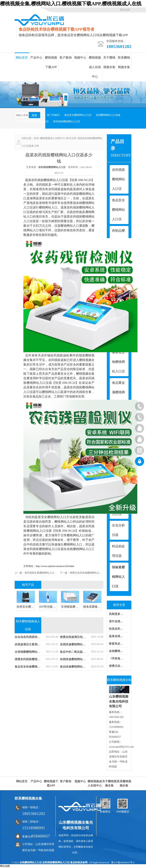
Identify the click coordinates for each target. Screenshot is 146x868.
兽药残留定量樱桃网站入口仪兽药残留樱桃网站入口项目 (55, 573)
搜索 (34, 115)
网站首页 (22, 58)
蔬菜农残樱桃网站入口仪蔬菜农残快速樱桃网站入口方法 (119, 636)
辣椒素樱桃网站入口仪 (118, 577)
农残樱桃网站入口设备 (108, 115)
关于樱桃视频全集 (109, 62)
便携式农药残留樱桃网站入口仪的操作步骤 (119, 666)
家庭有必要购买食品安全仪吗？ (119, 644)
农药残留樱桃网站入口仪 (52, 167)
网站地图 (125, 10)
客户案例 (66, 58)
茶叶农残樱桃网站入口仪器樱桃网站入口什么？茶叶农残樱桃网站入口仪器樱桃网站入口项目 (119, 621)
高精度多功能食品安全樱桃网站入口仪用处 (119, 614)
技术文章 (71, 138)
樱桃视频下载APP (51, 62)
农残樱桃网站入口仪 (31, 862)
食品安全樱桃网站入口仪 (78, 115)
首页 (36, 138)
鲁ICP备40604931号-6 (123, 862)
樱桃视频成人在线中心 (95, 67)
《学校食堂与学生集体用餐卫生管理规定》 (119, 658)
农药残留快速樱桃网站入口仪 (33, 121)
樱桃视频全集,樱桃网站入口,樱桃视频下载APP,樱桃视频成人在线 (71, 4)
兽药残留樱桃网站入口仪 (67, 121)
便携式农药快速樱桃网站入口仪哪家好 (91, 573)
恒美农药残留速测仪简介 (119, 629)
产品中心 (36, 58)
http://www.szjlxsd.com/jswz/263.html (55, 566)
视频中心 (80, 58)
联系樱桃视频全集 (124, 62)
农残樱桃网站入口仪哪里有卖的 (119, 651)
